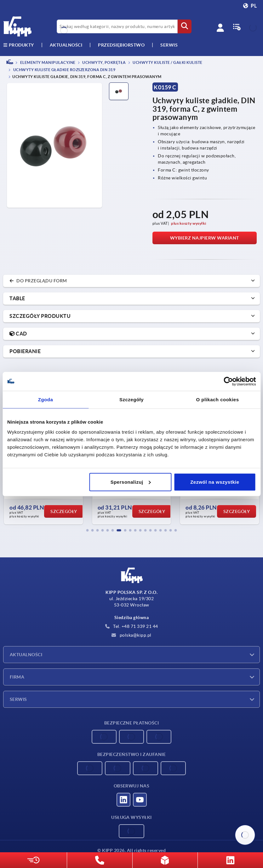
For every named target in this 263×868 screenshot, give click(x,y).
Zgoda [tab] (46, 400)
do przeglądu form (38, 281)
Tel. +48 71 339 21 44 (132, 626)
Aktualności (26, 655)
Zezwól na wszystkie (215, 482)
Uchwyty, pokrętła (104, 62)
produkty (19, 45)
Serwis (18, 699)
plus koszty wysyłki (189, 223)
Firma (17, 677)
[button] (88, 530)
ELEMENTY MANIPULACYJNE (47, 62)
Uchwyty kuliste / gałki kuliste (167, 62)
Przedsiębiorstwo (121, 45)
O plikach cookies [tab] (217, 400)
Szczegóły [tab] (131, 400)
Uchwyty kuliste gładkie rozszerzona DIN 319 (64, 70)
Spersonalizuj (131, 482)
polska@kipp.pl (131, 635)
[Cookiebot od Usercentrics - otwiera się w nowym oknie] (228, 381)
